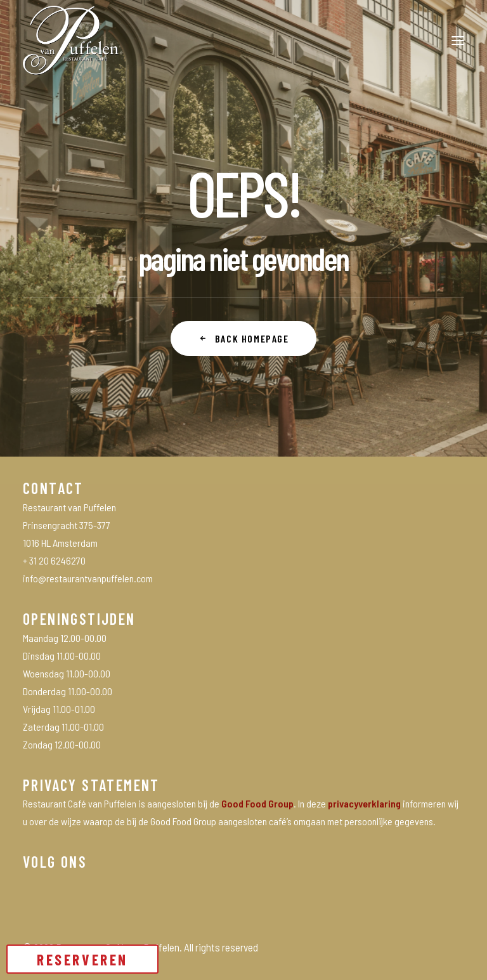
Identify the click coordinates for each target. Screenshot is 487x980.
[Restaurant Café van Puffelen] (71, 41)
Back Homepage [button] (243, 338)
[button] (458, 41)
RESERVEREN (82, 959)
